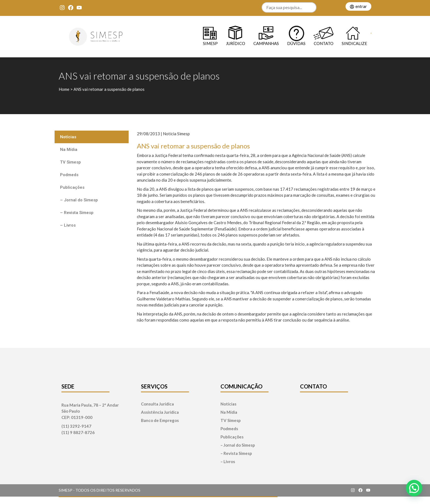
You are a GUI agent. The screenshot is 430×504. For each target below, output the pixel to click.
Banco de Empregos (160, 420)
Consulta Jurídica (157, 404)
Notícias (68, 137)
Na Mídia (69, 150)
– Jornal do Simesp (79, 200)
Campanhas (266, 43)
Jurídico (236, 43)
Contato (324, 43)
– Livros (68, 225)
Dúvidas (296, 43)
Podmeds (69, 175)
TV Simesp (70, 162)
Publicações (72, 187)
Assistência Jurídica (160, 412)
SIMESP (210, 43)
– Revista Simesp (77, 213)
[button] (414, 488)
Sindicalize (354, 43)
